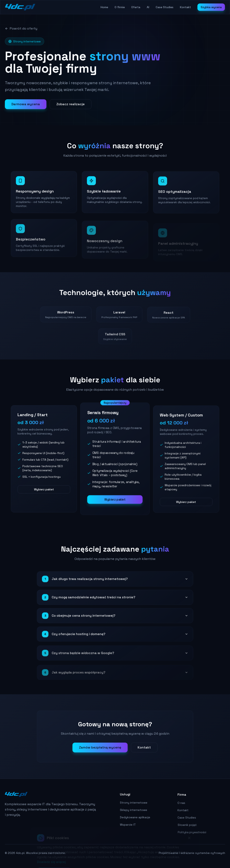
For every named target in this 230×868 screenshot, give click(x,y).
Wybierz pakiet (44, 493)
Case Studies (165, 7)
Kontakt (185, 7)
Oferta (136, 7)
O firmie (120, 7)
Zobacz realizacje (71, 104)
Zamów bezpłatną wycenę (100, 751)
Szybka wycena (211, 7)
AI (148, 7)
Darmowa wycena (26, 104)
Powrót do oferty (21, 28)
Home (104, 7)
